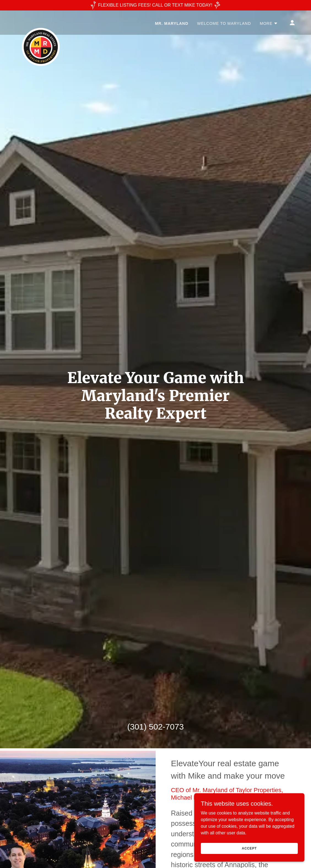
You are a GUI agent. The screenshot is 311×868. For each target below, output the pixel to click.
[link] (41, 22)
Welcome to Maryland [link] (224, 23)
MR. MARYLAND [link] (171, 23)
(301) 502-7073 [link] (155, 727)
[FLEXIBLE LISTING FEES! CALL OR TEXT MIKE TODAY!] (155, 5)
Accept (249, 848)
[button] (269, 23)
